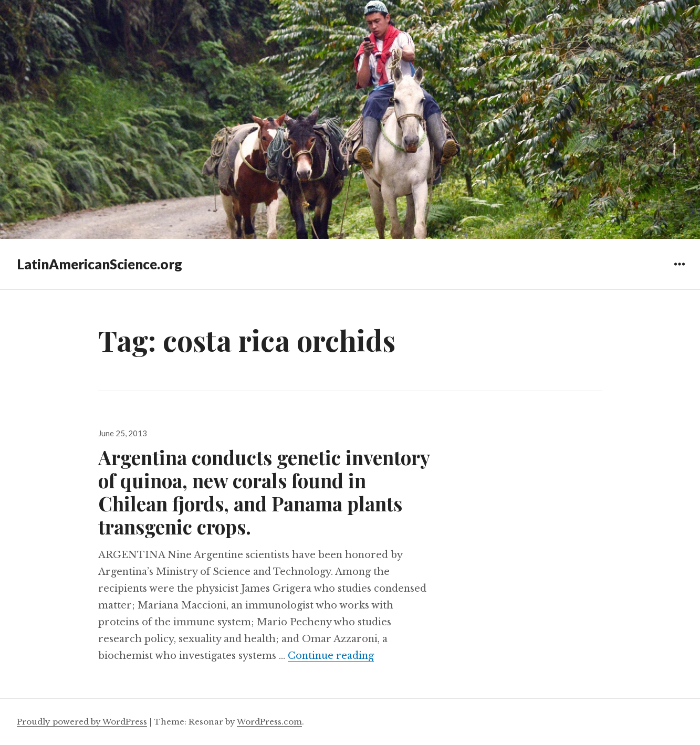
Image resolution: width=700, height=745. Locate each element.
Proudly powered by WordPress (82, 722)
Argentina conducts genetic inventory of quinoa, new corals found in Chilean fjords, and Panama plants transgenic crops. (264, 492)
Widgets (679, 272)
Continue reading (331, 656)
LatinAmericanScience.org (100, 264)
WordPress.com (269, 722)
